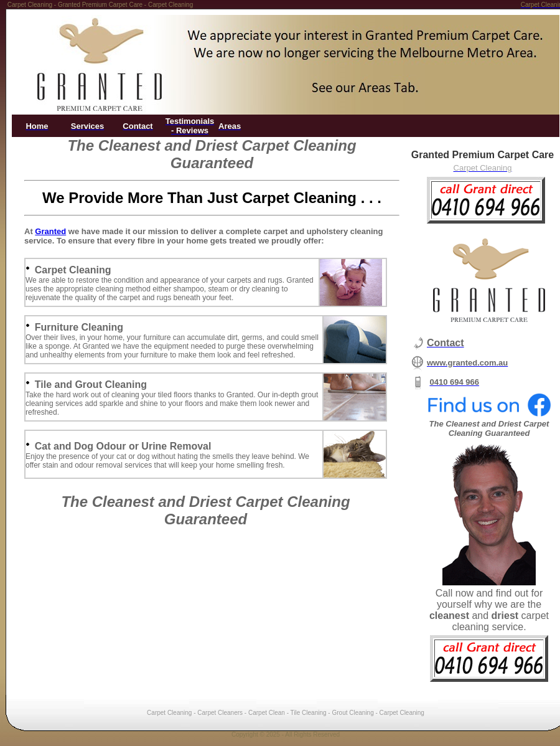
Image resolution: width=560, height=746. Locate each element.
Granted (50, 231)
